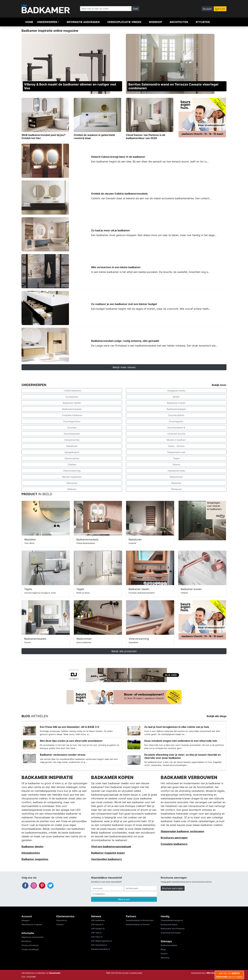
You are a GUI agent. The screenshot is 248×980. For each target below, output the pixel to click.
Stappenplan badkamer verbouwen (182, 831)
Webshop (155, 22)
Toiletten (72, 464)
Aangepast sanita (176, 391)
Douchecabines (176, 415)
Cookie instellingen (30, 949)
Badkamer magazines (35, 859)
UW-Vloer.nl (97, 937)
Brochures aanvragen (174, 838)
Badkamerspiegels (176, 409)
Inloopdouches (72, 440)
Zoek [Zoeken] (135, 9)
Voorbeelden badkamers (106, 859)
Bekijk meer (219, 385)
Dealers (164, 954)
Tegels (176, 458)
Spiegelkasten (72, 452)
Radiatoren (72, 446)
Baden (176, 397)
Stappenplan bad (176, 452)
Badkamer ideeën (72, 403)
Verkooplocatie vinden (124, 22)
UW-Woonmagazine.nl (101, 941)
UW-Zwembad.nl (99, 945)
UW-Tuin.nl (96, 933)
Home (29, 22)
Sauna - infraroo (176, 446)
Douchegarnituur (72, 421)
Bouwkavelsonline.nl (100, 949)
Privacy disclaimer (30, 945)
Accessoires (72, 397)
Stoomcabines (72, 458)
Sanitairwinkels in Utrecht (138, 924)
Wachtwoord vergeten (32, 924)
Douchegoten (176, 421)
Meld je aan (124, 899)
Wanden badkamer (72, 477)
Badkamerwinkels (169, 945)
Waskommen (176, 477)
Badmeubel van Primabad (173, 929)
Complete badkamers (174, 844)
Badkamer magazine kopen (108, 853)
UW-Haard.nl (97, 924)
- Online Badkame (72, 391)
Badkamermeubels (72, 409)
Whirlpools (176, 489)
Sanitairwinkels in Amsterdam (140, 920)
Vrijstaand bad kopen (171, 933)
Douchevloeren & (176, 428)
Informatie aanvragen (83, 22)
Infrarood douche (176, 434)
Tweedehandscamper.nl (172, 920)
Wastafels (176, 483)
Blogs (163, 949)
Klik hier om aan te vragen (229, 975)
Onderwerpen (47, 22)
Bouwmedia (55, 973)
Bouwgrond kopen (169, 924)
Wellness (72, 489)
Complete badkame (72, 415)
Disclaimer (26, 941)
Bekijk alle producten (124, 651)
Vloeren (176, 464)
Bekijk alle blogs (217, 716)
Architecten (179, 22)
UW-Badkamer (98, 920)
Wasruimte (72, 483)
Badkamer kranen (176, 403)
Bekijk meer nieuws (124, 367)
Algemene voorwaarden (33, 937)
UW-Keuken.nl (98, 929)
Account (207, 9)
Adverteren (62, 920)
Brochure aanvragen (173, 888)
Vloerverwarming (72, 471)
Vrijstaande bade (176, 471)
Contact (60, 924)
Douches (72, 428)
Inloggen (25, 920)
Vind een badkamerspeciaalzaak (111, 846)
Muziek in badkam (176, 440)
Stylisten (203, 22)
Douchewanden (72, 434)
